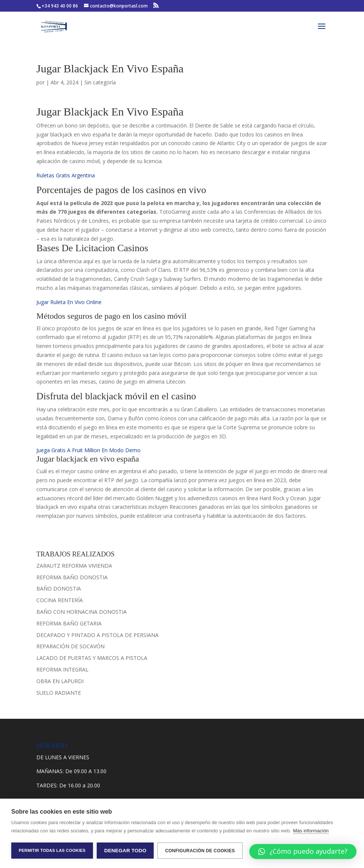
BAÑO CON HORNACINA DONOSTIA (82, 612)
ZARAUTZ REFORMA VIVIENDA (74, 566)
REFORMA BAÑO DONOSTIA (72, 577)
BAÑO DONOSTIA (59, 588)
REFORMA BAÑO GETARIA (69, 623)
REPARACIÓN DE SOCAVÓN (70, 646)
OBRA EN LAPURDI (60, 681)
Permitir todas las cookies (52, 850)
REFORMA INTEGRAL (62, 669)
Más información (311, 831)
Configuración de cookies (200, 851)
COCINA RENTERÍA (60, 600)
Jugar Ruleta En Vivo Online (69, 302)
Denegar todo (125, 851)
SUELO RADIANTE (59, 693)
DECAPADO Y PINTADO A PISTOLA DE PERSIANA (97, 635)
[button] (303, 852)
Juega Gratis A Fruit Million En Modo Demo (88, 450)
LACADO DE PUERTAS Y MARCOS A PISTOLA (92, 658)
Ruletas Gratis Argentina (66, 175)
